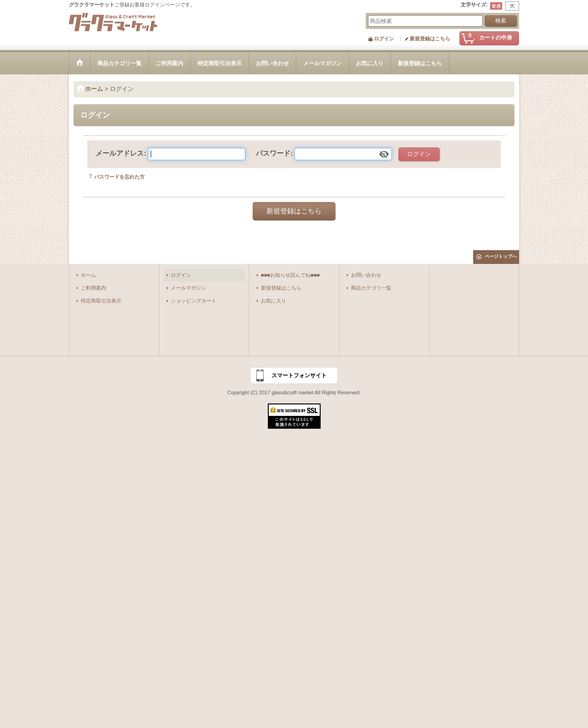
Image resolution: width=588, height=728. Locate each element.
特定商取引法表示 (101, 301)
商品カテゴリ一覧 (371, 288)
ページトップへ (501, 256)
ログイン (384, 39)
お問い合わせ (366, 275)
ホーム (88, 275)
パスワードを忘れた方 (119, 177)
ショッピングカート (194, 301)
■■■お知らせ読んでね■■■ (290, 275)
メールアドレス (120, 153)
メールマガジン (189, 288)
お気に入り (274, 301)
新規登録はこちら (430, 39)
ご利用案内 (93, 288)
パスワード (273, 153)
